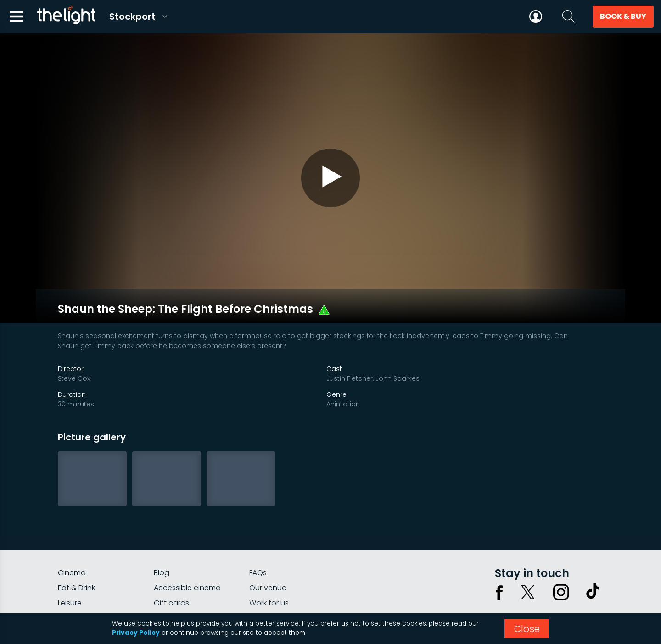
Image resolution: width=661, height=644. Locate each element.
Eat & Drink (76, 548)
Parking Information (284, 579)
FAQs (258, 533)
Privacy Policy (136, 633)
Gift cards (171, 563)
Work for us (269, 563)
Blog (162, 533)
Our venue (268, 548)
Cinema (72, 533)
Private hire (173, 579)
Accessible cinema (187, 548)
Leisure (70, 563)
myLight (72, 579)
